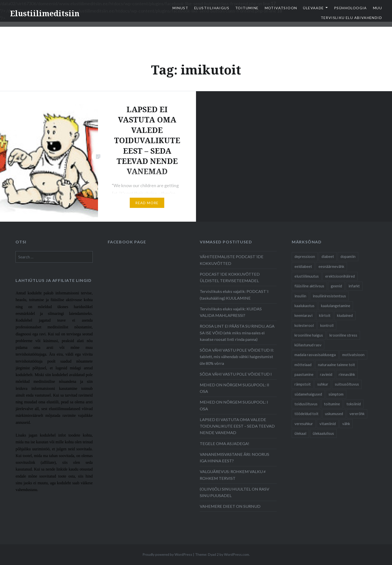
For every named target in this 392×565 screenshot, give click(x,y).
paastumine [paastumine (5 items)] (304, 374)
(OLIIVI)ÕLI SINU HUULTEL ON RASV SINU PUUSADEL (234, 492)
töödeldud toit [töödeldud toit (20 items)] (306, 414)
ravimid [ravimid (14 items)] (326, 374)
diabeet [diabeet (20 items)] (328, 256)
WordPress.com (236, 554)
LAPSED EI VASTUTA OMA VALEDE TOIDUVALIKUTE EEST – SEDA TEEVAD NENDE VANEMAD (237, 426)
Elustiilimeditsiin (45, 13)
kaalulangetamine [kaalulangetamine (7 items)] (336, 306)
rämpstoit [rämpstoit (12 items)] (303, 384)
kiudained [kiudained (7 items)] (345, 315)
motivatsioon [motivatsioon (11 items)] (353, 355)
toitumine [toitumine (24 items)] (332, 404)
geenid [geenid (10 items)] (336, 286)
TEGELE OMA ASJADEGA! (224, 443)
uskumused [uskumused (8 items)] (334, 414)
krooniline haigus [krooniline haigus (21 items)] (309, 335)
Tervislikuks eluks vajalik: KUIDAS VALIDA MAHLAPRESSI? (231, 312)
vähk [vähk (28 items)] (346, 424)
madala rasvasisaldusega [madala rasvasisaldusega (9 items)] (315, 355)
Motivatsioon (281, 8)
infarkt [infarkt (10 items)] (354, 286)
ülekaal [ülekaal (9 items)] (300, 433)
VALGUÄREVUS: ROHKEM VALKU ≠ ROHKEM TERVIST (233, 475)
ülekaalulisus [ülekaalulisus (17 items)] (323, 433)
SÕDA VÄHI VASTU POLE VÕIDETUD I (236, 374)
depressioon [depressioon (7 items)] (305, 256)
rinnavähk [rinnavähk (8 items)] (347, 374)
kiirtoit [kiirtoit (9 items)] (325, 315)
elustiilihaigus (212, 8)
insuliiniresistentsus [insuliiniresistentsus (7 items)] (329, 296)
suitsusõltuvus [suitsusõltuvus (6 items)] (347, 384)
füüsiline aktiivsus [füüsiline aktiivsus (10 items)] (309, 286)
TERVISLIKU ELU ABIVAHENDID (351, 18)
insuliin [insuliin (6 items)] (300, 296)
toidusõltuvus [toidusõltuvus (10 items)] (306, 404)
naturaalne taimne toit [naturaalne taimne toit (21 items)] (336, 365)
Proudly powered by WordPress (167, 554)
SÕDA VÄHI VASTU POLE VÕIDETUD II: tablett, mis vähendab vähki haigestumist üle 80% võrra (237, 356)
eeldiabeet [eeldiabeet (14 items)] (303, 266)
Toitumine (247, 8)
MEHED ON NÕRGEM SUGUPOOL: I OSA (234, 405)
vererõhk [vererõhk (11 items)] (357, 414)
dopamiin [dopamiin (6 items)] (348, 256)
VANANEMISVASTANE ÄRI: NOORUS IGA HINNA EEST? (234, 457)
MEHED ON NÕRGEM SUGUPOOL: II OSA (234, 388)
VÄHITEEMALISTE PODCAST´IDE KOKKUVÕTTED (232, 260)
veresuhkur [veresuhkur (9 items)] (304, 424)
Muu (377, 8)
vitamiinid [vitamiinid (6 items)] (328, 424)
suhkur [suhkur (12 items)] (323, 384)
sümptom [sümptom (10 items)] (336, 394)
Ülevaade (313, 8)
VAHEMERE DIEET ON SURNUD (230, 506)
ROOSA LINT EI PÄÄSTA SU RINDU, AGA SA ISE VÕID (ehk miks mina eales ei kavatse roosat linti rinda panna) (237, 332)
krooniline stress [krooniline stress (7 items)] (343, 335)
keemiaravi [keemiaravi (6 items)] (303, 315)
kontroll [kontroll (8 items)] (327, 325)
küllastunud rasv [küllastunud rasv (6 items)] (308, 345)
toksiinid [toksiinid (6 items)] (354, 404)
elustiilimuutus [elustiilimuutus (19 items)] (307, 276)
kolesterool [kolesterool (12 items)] (304, 325)
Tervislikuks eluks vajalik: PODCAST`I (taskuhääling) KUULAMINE (234, 294)
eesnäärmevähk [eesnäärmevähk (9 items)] (331, 266)
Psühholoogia (350, 8)
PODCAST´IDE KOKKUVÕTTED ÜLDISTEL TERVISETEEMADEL (230, 277)
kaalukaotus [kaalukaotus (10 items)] (304, 306)
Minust (180, 8)
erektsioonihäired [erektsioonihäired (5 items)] (340, 276)
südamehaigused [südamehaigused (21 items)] (308, 394)
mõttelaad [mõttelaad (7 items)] (303, 365)
